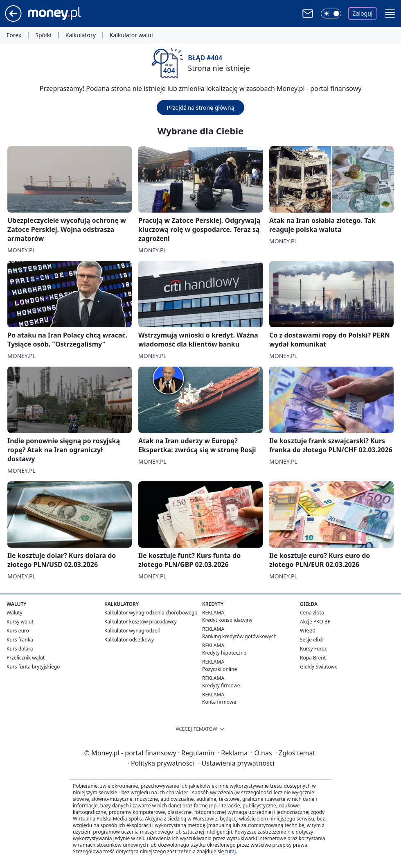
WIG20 (308, 631)
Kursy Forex (313, 649)
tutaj (230, 851)
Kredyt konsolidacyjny (227, 620)
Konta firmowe (219, 702)
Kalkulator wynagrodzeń (132, 631)
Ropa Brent (313, 658)
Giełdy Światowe (319, 667)
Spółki (43, 35)
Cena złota (312, 613)
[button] (390, 14)
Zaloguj (363, 13)
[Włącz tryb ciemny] (331, 14)
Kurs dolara (20, 649)
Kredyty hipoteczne (224, 653)
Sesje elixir (312, 640)
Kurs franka (20, 640)
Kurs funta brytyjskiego (33, 667)
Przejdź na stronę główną (200, 108)
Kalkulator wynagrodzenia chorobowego (151, 613)
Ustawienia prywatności (236, 763)
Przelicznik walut (26, 658)
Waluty (15, 613)
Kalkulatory (81, 35)
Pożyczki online (220, 669)
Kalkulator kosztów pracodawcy (141, 622)
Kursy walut (20, 622)
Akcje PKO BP (315, 622)
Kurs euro (18, 631)
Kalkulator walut (132, 35)
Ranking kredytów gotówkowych (239, 636)
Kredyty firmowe (221, 686)
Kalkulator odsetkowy (129, 640)
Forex (14, 35)
